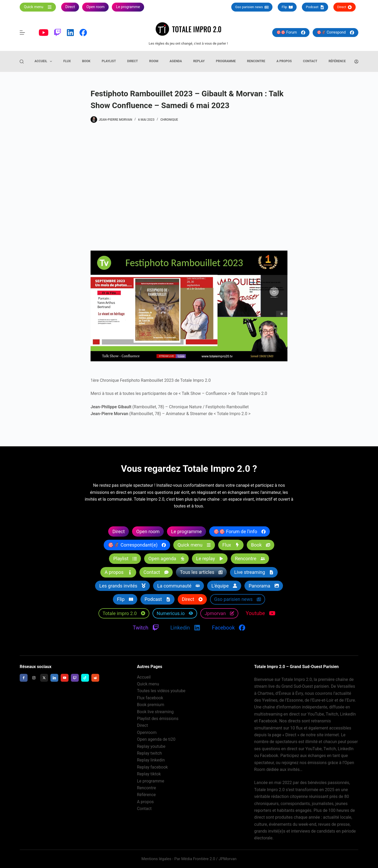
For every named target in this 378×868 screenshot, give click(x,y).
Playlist (109, 61)
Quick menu (148, 684)
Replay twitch (149, 753)
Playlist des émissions (158, 719)
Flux (67, 61)
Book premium (151, 705)
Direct (345, 7)
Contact (310, 61)
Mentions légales (156, 859)
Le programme (151, 781)
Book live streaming (155, 712)
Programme (226, 61)
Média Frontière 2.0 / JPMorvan (209, 859)
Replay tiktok (149, 774)
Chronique (169, 120)
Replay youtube (151, 746)
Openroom (147, 732)
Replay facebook (153, 767)
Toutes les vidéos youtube (161, 691)
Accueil (44, 61)
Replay (199, 61)
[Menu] (22, 33)
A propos (284, 61)
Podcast (315, 7)
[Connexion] (356, 62)
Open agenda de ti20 (156, 739)
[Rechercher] (22, 62)
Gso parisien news (252, 7)
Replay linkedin (151, 760)
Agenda (176, 61)
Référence (337, 61)
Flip (287, 7)
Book (86, 61)
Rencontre (256, 61)
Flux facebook (150, 698)
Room (154, 61)
